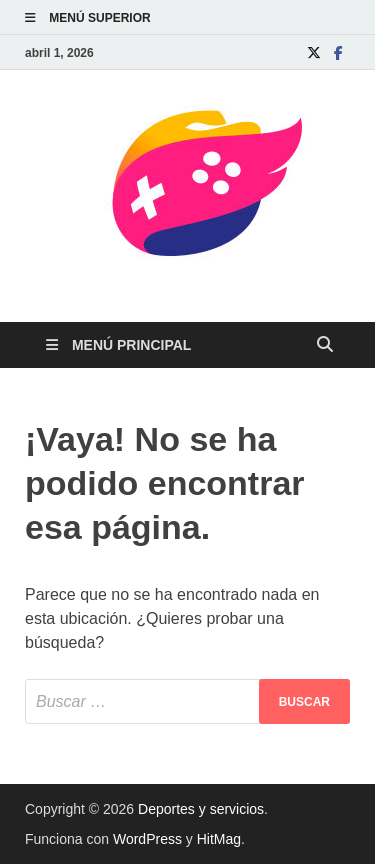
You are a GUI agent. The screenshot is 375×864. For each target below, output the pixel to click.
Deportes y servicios (201, 809)
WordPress (147, 839)
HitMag (219, 839)
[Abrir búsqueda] (325, 345)
